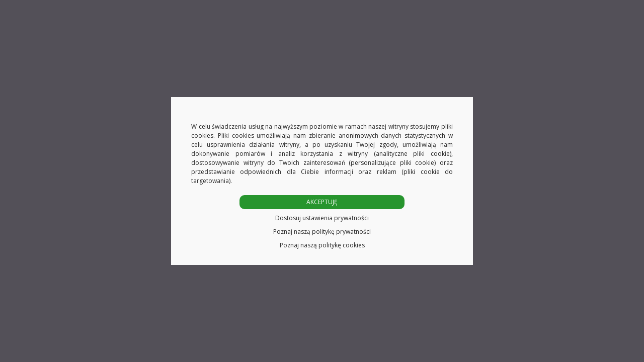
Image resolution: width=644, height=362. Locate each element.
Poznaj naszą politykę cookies (322, 245)
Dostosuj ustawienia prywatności (322, 218)
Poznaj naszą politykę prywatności (322, 232)
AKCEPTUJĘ (322, 202)
